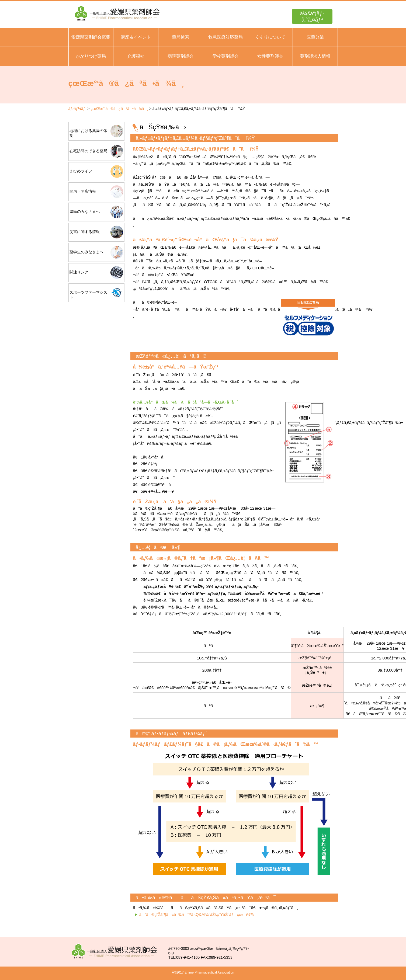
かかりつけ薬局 (91, 56)
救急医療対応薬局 (225, 37)
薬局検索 (181, 37)
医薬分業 (315, 37)
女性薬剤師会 (270, 56)
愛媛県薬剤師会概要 (91, 37)
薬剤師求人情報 (315, 56)
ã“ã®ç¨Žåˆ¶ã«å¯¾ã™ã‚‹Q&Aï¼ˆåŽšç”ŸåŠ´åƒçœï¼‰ (197, 914)
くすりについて (270, 37)
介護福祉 (136, 56)
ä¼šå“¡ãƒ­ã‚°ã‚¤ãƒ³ (312, 17)
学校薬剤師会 (225, 56)
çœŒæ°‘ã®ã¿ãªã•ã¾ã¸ (119, 109)
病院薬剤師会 (181, 56)
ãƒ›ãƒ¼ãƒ (77, 109)
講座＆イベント (136, 37)
